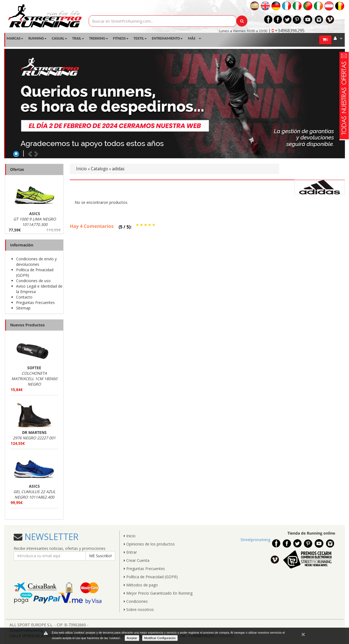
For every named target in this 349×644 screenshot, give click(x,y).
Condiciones (136, 601)
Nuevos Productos (27, 325)
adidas (118, 169)
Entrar (130, 552)
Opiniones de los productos (149, 544)
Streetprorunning (255, 540)
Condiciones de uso (33, 281)
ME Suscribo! (100, 556)
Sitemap (23, 308)
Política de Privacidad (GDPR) (151, 577)
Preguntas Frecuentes (35, 302)
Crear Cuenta (137, 560)
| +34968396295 (286, 31)
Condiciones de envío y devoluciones (36, 262)
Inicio (81, 169)
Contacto (24, 297)
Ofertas (17, 169)
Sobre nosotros (139, 609)
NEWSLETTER (50, 537)
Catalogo (99, 169)
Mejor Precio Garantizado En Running (158, 593)
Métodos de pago (141, 585)
